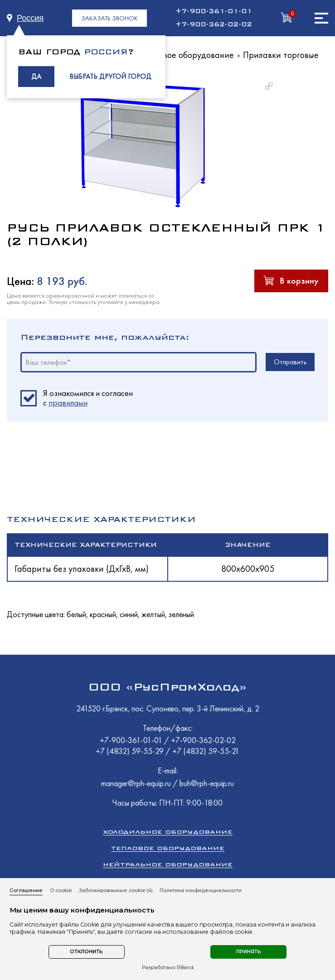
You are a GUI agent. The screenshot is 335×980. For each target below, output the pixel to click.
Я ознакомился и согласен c (88, 398)
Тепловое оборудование (168, 848)
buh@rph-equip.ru (207, 783)
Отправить (290, 362)
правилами (68, 403)
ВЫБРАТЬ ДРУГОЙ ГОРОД (110, 76)
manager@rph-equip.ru (136, 783)
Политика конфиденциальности (201, 891)
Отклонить (86, 952)
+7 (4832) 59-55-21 (206, 751)
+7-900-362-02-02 (214, 24)
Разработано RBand (168, 968)
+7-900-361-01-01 (214, 11)
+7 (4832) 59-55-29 (131, 751)
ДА (36, 76)
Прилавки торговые (281, 55)
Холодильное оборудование (168, 832)
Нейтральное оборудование (168, 864)
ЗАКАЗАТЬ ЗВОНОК (109, 18)
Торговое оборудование (188, 55)
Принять (249, 952)
